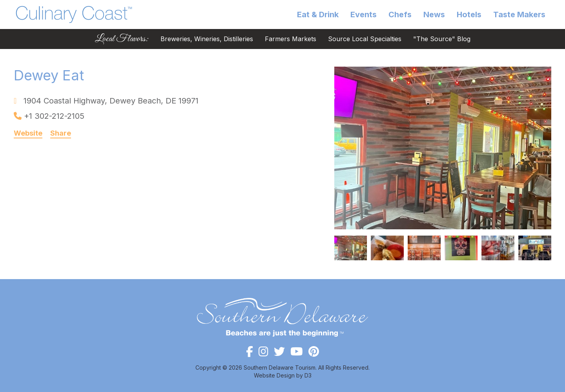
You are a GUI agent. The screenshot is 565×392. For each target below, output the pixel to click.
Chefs (400, 15)
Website (28, 133)
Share (61, 133)
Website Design (274, 375)
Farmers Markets (291, 39)
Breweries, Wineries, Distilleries (207, 39)
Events (364, 15)
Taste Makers (519, 15)
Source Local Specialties (365, 39)
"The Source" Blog (442, 39)
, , (111, 101)
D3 (308, 375)
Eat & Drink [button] (318, 15)
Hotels (469, 15)
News (434, 15)
